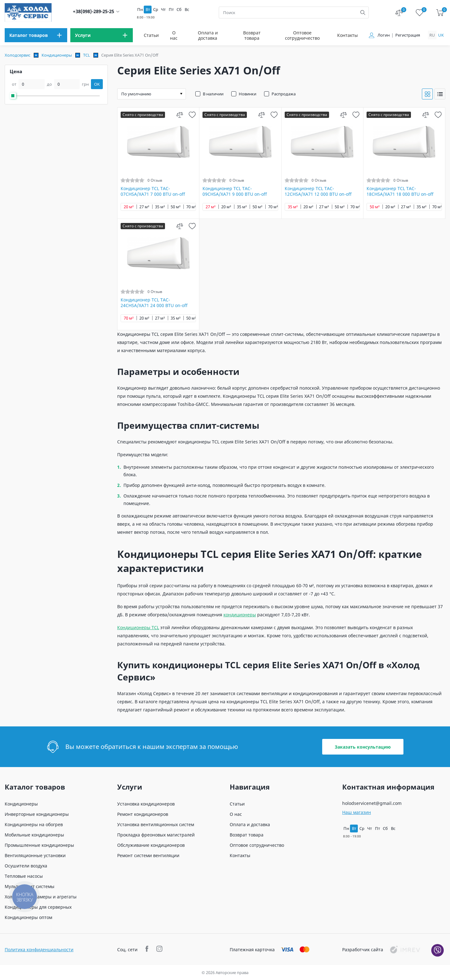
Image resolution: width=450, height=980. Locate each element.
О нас (174, 35)
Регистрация (408, 35)
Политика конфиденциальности (39, 950)
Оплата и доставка (208, 35)
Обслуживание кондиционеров (151, 845)
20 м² (129, 207)
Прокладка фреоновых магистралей (156, 835)
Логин (384, 35)
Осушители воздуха (26, 866)
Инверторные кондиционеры (37, 814)
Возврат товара (252, 35)
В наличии (213, 94)
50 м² (176, 207)
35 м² (160, 207)
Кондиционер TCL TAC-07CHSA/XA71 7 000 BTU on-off (153, 191)
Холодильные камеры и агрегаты (41, 897)
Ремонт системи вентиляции (148, 855)
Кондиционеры (57, 55)
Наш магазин (357, 812)
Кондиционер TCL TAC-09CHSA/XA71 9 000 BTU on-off (235, 191)
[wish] (192, 115)
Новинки (247, 94)
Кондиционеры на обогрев (34, 824)
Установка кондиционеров (146, 804)
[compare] (180, 115)
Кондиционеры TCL (138, 627)
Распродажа (284, 94)
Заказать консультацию (363, 747)
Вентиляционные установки (35, 855)
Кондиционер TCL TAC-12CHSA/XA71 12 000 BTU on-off (318, 191)
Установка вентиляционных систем (156, 824)
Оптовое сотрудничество (302, 35)
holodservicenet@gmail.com (372, 803)
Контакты (347, 35)
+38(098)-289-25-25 (93, 11)
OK (97, 84)
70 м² (191, 207)
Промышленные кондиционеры (39, 845)
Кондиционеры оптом (28, 917)
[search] (363, 13)
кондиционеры (240, 615)
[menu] (36, 35)
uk (441, 35)
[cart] (440, 13)
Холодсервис (17, 55)
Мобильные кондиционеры (34, 835)
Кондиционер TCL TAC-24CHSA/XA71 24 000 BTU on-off (154, 303)
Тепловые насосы (24, 876)
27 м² (144, 207)
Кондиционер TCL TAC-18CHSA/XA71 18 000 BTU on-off (400, 191)
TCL (87, 55)
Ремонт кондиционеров (143, 814)
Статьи (151, 35)
